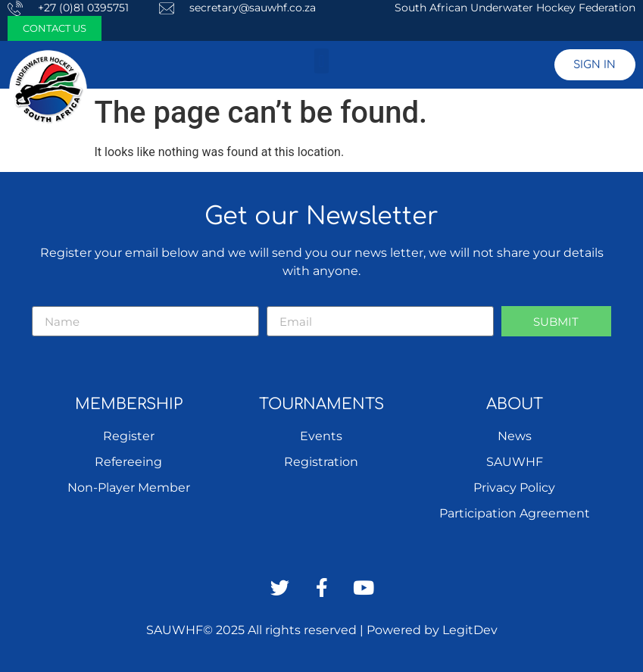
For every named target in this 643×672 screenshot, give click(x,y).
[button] (321, 61)
